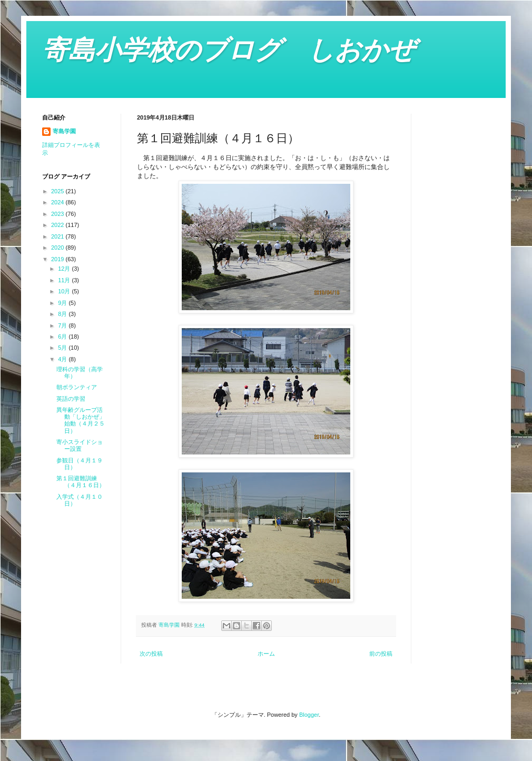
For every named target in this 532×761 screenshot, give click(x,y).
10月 (65, 291)
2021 (58, 236)
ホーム (266, 654)
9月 (63, 303)
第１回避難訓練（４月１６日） (81, 482)
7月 (63, 325)
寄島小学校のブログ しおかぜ (229, 50)
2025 (58, 191)
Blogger (309, 715)
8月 (63, 314)
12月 (65, 269)
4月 (63, 359)
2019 (58, 259)
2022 (58, 225)
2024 (58, 202)
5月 (63, 348)
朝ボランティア (77, 387)
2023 (58, 214)
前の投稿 (381, 654)
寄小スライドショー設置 (80, 445)
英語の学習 (71, 399)
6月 (63, 337)
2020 (58, 248)
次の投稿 (151, 654)
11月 (65, 280)
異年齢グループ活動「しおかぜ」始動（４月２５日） (81, 420)
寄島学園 (64, 131)
